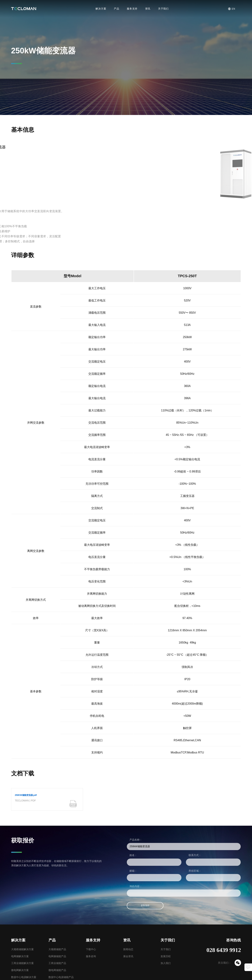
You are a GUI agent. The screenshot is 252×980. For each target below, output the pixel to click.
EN (233, 9)
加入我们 (166, 963)
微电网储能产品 (57, 970)
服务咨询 (91, 956)
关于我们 (163, 9)
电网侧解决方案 (20, 956)
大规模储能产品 (57, 949)
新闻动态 (128, 949)
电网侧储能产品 (57, 956)
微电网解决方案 (20, 970)
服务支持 (132, 9)
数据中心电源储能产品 (61, 977)
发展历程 (166, 956)
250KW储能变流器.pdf (26, 795)
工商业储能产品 (57, 963)
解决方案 (101, 9)
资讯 (148, 9)
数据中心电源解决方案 (24, 977)
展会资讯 (128, 956)
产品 (117, 9)
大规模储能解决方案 (22, 949)
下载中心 (91, 949)
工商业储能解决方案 (22, 963)
